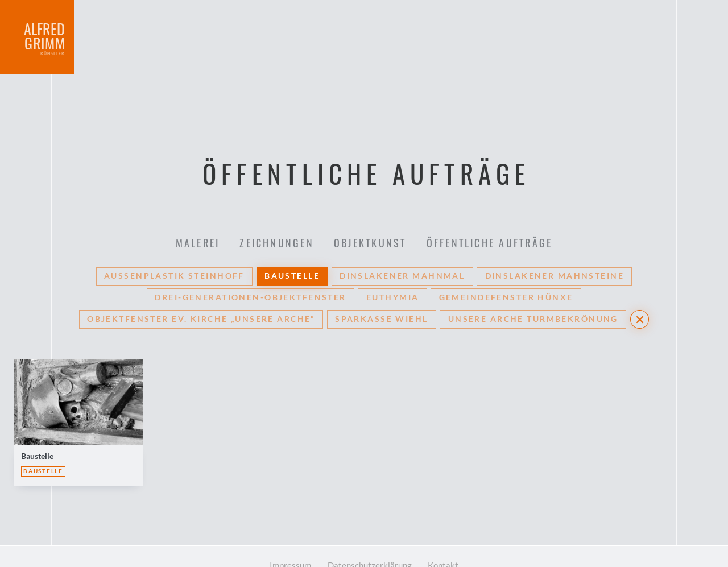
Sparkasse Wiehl (381, 294)
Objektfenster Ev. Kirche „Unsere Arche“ (201, 294)
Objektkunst (371, 201)
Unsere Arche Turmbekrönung (533, 294)
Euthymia (392, 271)
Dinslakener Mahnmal (402, 249)
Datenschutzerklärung (370, 543)
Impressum (284, 543)
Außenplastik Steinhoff (174, 249)
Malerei (195, 201)
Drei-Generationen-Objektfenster (250, 271)
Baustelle (292, 249)
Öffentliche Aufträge (493, 201)
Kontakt (450, 543)
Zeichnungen (276, 201)
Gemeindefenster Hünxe (506, 271)
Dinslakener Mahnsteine (555, 249)
